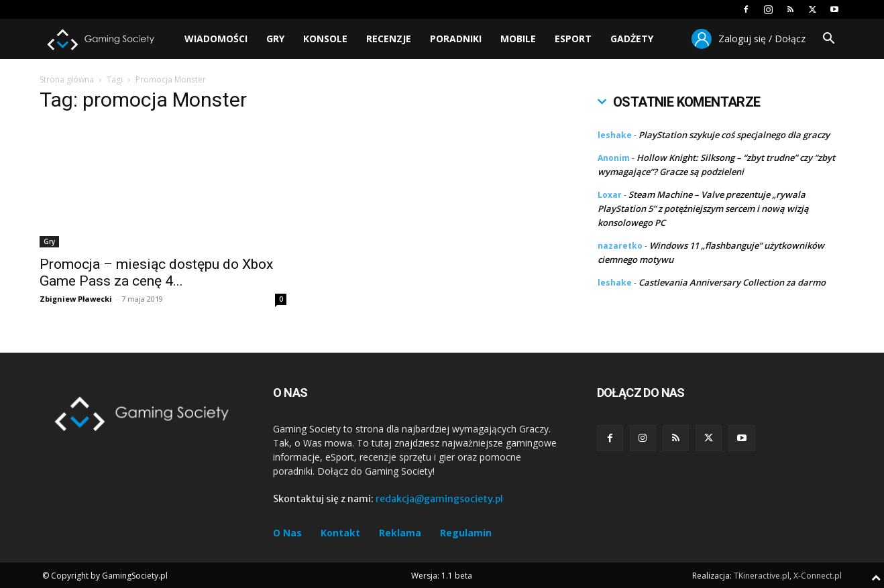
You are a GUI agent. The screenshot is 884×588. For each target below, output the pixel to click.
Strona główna (67, 79)
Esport (573, 39)
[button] (828, 40)
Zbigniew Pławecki (76, 299)
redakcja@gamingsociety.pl (439, 499)
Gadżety (632, 39)
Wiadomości (216, 39)
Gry (275, 39)
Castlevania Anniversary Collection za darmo (732, 282)
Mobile (518, 39)
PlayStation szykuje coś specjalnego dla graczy (734, 135)
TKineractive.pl (762, 576)
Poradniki (456, 39)
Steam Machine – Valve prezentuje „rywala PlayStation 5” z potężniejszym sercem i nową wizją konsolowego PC (703, 209)
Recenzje (389, 39)
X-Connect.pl (818, 576)
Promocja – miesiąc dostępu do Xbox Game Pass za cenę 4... (156, 273)
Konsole (325, 39)
